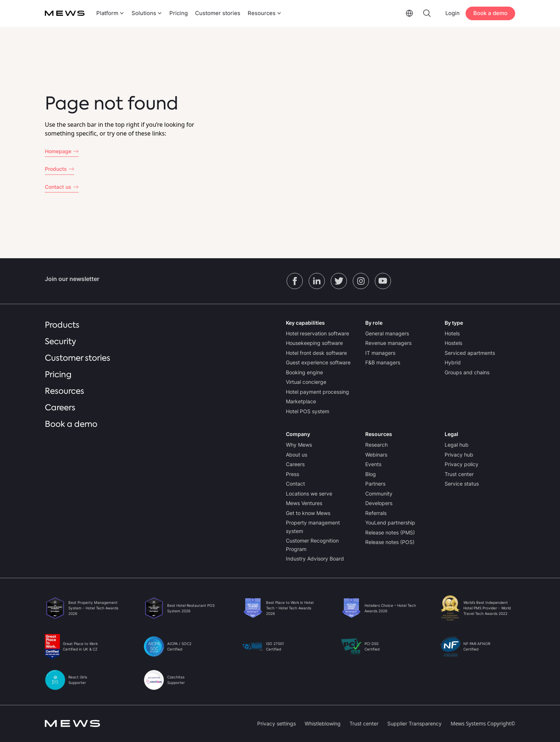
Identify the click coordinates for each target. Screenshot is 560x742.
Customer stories (218, 13)
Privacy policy (462, 464)
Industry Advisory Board (315, 559)
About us (297, 455)
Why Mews (299, 445)
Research (376, 445)
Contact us (58, 187)
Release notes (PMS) (390, 532)
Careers (60, 408)
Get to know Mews (308, 513)
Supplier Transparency (414, 723)
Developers (379, 503)
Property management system (313, 527)
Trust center (459, 474)
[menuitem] (110, 13)
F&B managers (383, 362)
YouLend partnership (390, 523)
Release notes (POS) (390, 542)
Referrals (376, 513)
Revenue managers (388, 343)
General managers (387, 333)
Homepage (58, 151)
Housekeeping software (314, 343)
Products (56, 169)
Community (379, 494)
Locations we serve (309, 494)
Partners (375, 484)
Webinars (376, 455)
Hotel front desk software (316, 353)
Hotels (452, 333)
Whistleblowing (323, 723)
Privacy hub (459, 455)
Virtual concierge (306, 382)
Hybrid (453, 362)
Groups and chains (467, 372)
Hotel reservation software (317, 333)
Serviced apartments (470, 353)
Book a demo (490, 13)
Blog (371, 474)
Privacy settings (277, 723)
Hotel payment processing (317, 392)
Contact (295, 484)
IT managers (380, 353)
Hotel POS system (308, 411)
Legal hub (457, 445)
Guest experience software (318, 362)
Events (373, 464)
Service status (462, 484)
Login (453, 13)
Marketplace (301, 401)
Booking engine (304, 372)
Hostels (453, 343)
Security (60, 341)
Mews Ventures (304, 503)
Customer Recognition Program (312, 545)
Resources (64, 391)
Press (292, 474)
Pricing (179, 13)
